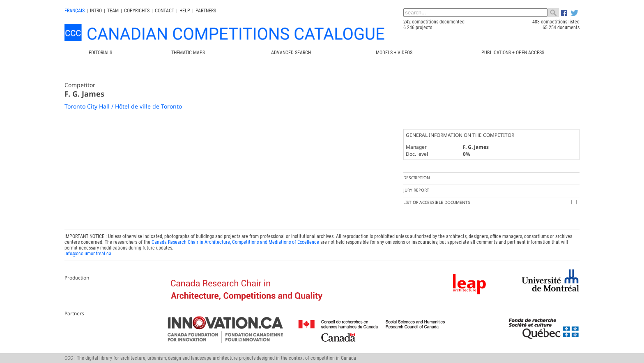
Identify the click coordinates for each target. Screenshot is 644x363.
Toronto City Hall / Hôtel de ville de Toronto (123, 106)
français (75, 11)
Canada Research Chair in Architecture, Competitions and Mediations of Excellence (235, 242)
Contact (164, 11)
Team (113, 11)
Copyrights (137, 11)
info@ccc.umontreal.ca (88, 254)
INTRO (96, 11)
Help (185, 11)
